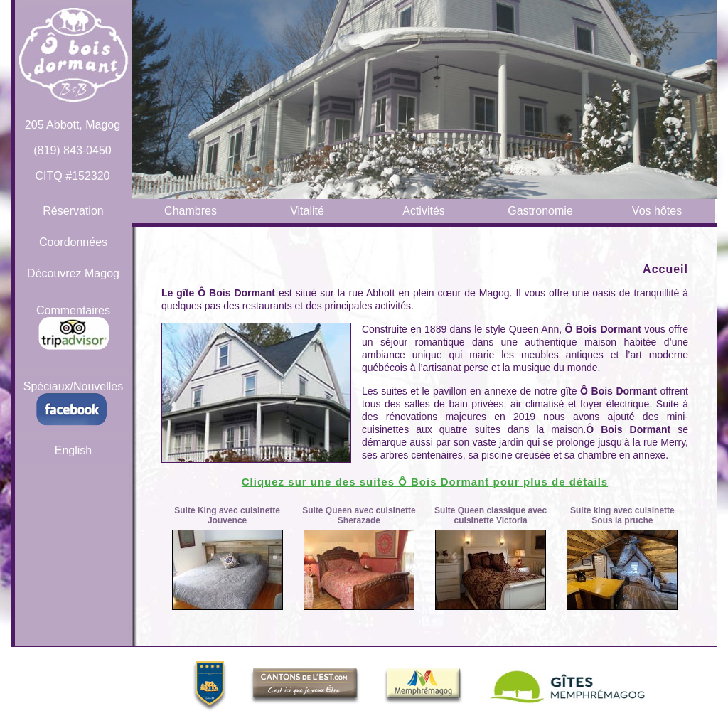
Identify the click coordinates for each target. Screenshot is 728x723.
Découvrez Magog (73, 273)
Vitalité (307, 211)
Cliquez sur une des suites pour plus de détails (425, 482)
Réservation (73, 211)
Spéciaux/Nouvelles (74, 403)
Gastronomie (540, 211)
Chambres (191, 211)
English (73, 450)
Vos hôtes (657, 211)
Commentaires (73, 327)
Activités (424, 211)
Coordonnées (73, 242)
